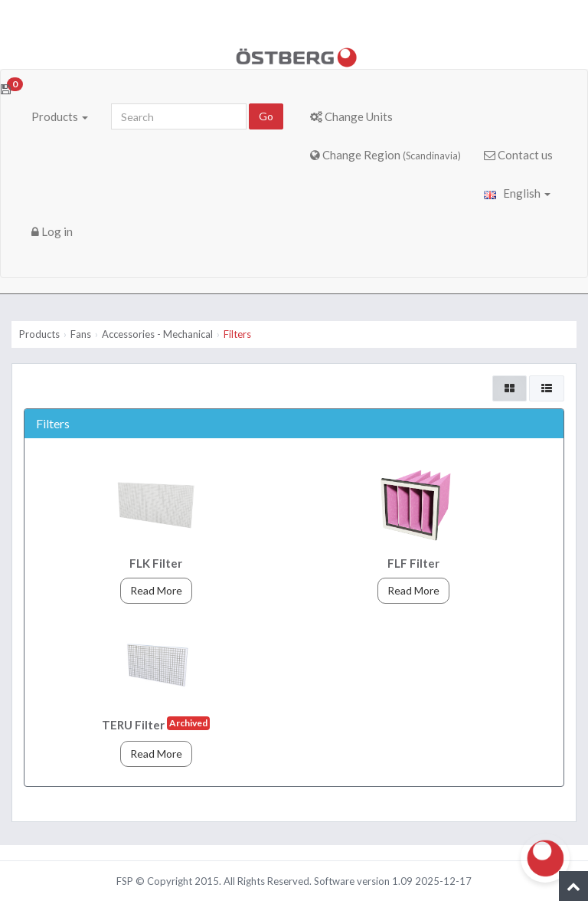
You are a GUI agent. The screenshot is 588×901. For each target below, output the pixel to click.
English (517, 193)
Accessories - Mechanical (157, 334)
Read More (156, 590)
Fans (81, 334)
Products (60, 116)
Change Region (385, 155)
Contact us (518, 155)
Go (266, 116)
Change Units (351, 116)
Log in (52, 231)
